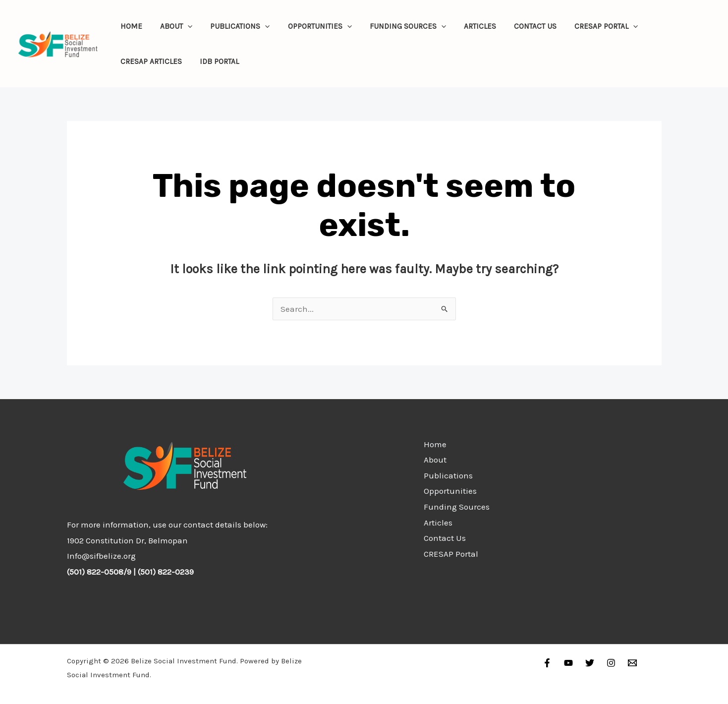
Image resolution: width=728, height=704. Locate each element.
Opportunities (310, 26)
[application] (184, 26)
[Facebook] (547, 663)
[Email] (632, 663)
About (172, 26)
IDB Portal (215, 61)
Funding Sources (395, 26)
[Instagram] (611, 663)
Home (130, 26)
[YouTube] (568, 663)
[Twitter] (590, 663)
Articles (465, 26)
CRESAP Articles (150, 61)
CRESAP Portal (586, 26)
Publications (233, 26)
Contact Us (518, 26)
